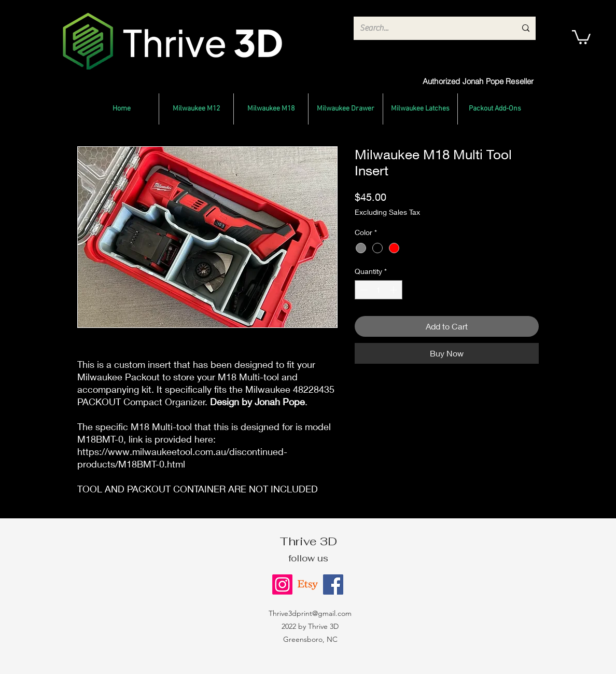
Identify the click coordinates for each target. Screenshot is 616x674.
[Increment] (394, 290)
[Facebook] (333, 584)
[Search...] (430, 28)
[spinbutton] (379, 290)
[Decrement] (363, 290)
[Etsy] (308, 584)
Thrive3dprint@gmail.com (310, 613)
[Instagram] (282, 584)
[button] (581, 36)
